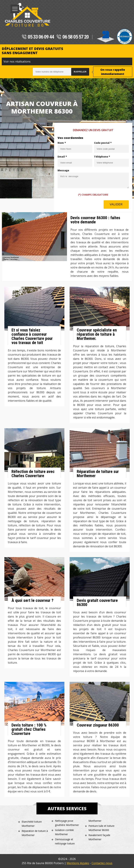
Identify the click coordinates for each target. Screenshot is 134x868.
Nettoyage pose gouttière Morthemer (67, 823)
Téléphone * (102, 157)
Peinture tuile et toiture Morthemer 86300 (101, 828)
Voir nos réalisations (17, 61)
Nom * (62, 143)
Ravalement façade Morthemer (99, 837)
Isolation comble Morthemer (64, 832)
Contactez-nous (102, 863)
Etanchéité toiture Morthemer (32, 824)
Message (63, 170)
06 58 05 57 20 (73, 37)
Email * (62, 157)
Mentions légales (78, 863)
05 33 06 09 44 (38, 37)
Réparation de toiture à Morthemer (35, 833)
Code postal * (103, 143)
